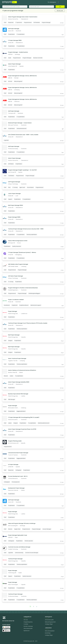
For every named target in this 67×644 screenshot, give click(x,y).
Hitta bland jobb (28, 628)
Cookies (26, 624)
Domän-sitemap (28, 626)
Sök (60, 7)
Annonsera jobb (49, 620)
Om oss (26, 620)
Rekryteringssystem (50, 622)
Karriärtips (48, 633)
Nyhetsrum (27, 631)
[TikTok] (11, 641)
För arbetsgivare (52, 2)
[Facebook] (9, 641)
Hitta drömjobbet (50, 631)
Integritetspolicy (28, 622)
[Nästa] (37, 606)
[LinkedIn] (6, 641)
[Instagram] (3, 641)
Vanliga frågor (49, 624)
